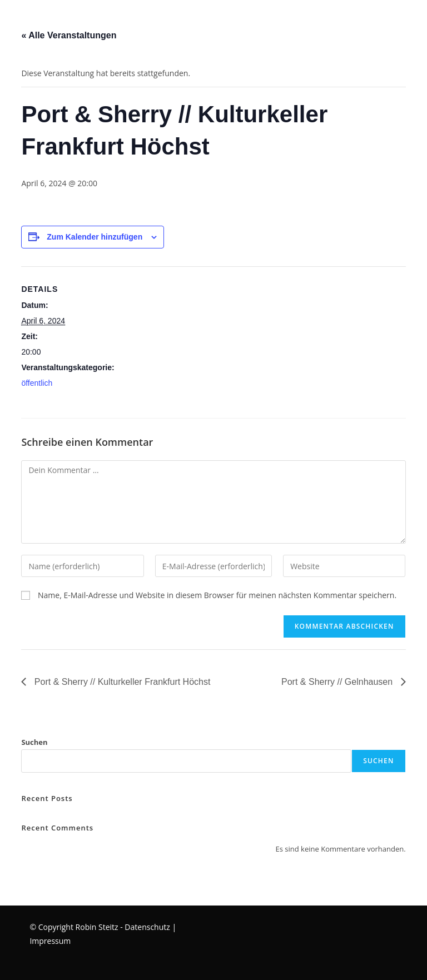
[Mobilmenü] (2, 19)
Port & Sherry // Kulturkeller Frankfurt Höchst (121, 682)
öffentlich (37, 383)
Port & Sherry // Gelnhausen (338, 682)
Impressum (50, 941)
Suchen (34, 742)
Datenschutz (147, 927)
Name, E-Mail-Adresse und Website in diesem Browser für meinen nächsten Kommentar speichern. (217, 595)
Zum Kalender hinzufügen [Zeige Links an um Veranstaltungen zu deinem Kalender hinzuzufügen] (95, 237)
